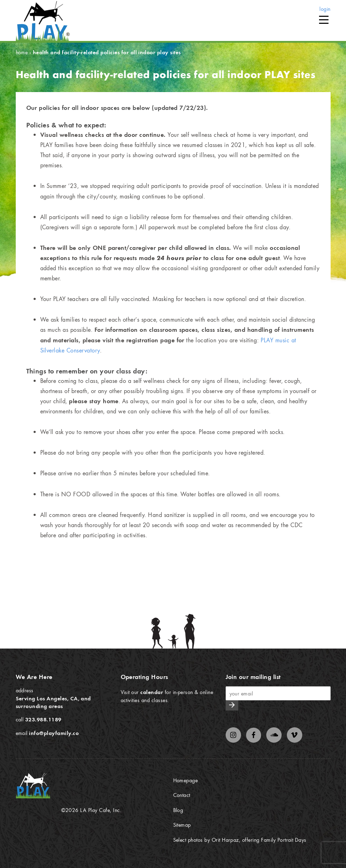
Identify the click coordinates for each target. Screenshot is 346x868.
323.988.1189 (43, 719)
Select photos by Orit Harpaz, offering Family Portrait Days (240, 840)
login (325, 9)
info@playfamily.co (54, 733)
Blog (178, 810)
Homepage (186, 780)
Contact (182, 795)
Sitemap (182, 825)
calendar (152, 692)
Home (22, 52)
